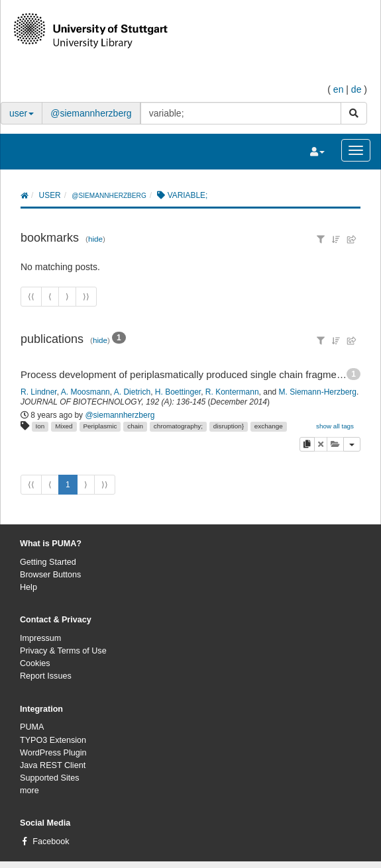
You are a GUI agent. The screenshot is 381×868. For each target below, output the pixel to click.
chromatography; (178, 426)
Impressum (40, 638)
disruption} (229, 426)
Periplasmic (100, 426)
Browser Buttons (50, 575)
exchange (269, 426)
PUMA (32, 727)
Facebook (51, 842)
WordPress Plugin (53, 753)
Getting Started (48, 562)
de (356, 89)
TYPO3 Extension (53, 740)
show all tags (335, 426)
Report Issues (46, 676)
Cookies (35, 663)
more (29, 791)
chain (135, 426)
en (339, 89)
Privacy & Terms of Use (63, 651)
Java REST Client (53, 765)
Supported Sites (50, 778)
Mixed (64, 426)
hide (95, 239)
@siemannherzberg (91, 113)
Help (28, 587)
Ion (40, 426)
